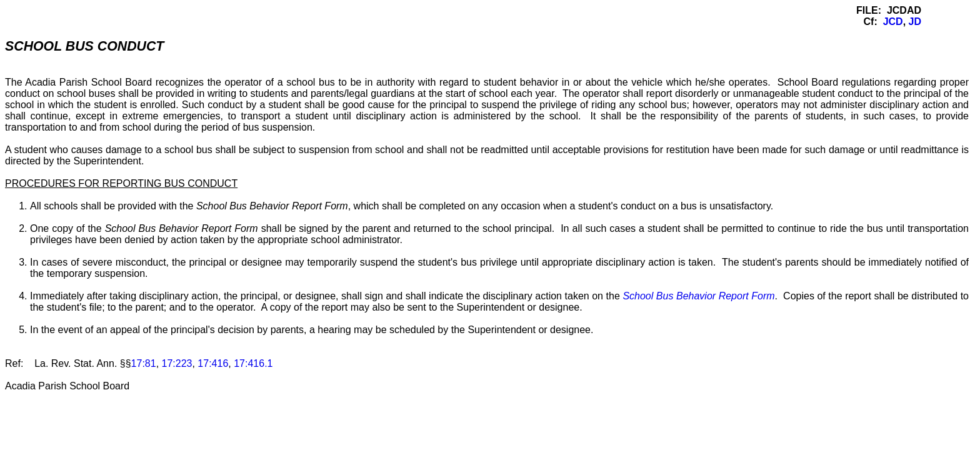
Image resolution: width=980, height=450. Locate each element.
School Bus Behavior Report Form (698, 296)
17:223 (177, 363)
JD (915, 22)
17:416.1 (253, 363)
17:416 (213, 363)
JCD (893, 22)
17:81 (144, 363)
